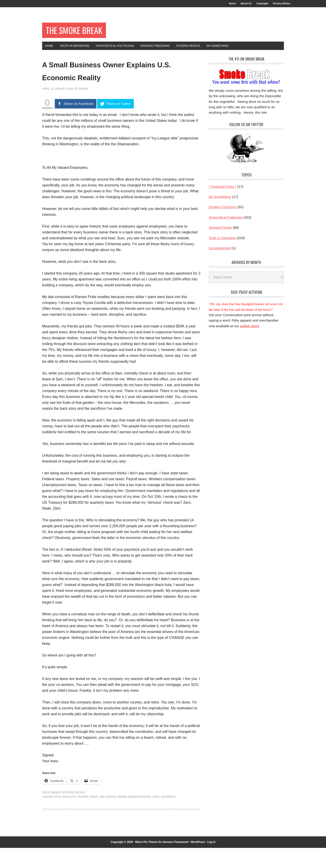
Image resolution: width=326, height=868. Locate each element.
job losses (107, 817)
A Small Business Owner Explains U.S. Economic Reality (106, 84)
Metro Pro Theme (146, 862)
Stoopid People (74, 813)
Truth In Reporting (222, 245)
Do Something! (220, 204)
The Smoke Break (83, 34)
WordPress (198, 862)
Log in (211, 862)
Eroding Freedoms (223, 214)
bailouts (69, 817)
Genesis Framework (176, 862)
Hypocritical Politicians (226, 224)
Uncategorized (220, 255)
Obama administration (134, 817)
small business (164, 817)
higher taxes (87, 817)
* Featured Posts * (223, 194)
